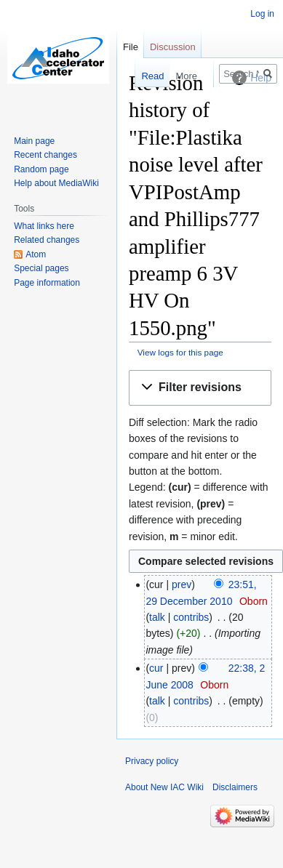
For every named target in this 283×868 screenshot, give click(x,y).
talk (157, 617)
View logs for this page (180, 352)
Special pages (41, 268)
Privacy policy (152, 761)
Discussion (173, 47)
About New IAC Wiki (164, 787)
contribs (191, 617)
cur (156, 668)
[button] (200, 388)
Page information (47, 283)
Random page (41, 169)
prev (182, 584)
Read (145, 76)
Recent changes (45, 155)
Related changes (47, 240)
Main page (34, 141)
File (131, 47)
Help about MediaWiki (56, 183)
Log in (262, 14)
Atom (36, 254)
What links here (44, 226)
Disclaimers (235, 787)
